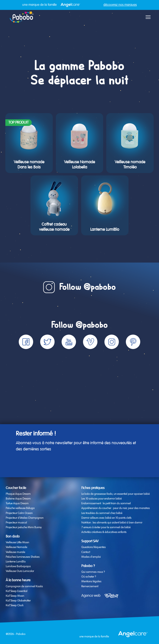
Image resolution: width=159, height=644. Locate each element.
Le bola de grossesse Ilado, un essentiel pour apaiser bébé (116, 494)
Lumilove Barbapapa (18, 566)
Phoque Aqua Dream (18, 494)
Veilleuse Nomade (16, 547)
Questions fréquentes (94, 547)
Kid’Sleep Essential (17, 591)
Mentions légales (91, 581)
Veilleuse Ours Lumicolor (20, 571)
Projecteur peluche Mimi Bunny (24, 527)
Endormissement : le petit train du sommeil (106, 503)
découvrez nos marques (120, 5)
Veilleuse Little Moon (17, 542)
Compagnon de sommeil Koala (24, 586)
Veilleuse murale (15, 552)
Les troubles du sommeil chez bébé (102, 513)
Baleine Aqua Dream (18, 499)
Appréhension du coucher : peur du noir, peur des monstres (116, 508)
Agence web (91, 596)
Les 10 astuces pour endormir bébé (102, 499)
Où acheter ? (89, 577)
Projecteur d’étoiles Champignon (25, 518)
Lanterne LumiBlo (16, 562)
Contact (86, 552)
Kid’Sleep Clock (15, 605)
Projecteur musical (16, 523)
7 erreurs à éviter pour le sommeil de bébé (106, 527)
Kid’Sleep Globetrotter (18, 601)
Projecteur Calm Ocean (19, 513)
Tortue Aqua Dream (17, 503)
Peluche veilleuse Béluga (20, 508)
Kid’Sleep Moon (15, 596)
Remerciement (90, 586)
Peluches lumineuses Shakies (23, 557)
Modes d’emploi (91, 557)
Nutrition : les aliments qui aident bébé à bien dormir (112, 523)
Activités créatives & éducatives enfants (104, 532)
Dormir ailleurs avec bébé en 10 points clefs (106, 518)
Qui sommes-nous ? (93, 572)
